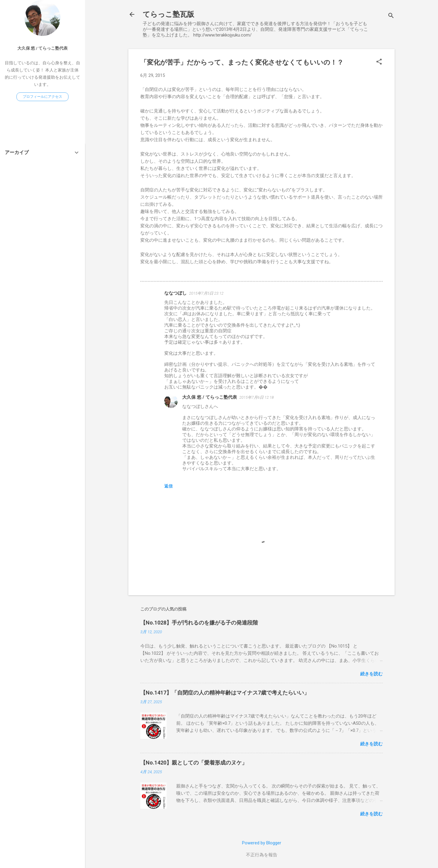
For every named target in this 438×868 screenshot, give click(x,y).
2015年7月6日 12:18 (257, 397)
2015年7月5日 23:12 (206, 293)
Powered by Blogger (262, 843)
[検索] (391, 16)
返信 (168, 486)
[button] (379, 62)
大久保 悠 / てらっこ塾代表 (210, 397)
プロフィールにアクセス (42, 97)
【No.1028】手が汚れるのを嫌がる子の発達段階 (199, 623)
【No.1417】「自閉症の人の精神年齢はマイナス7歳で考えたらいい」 (225, 693)
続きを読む (371, 674)
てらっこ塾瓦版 (168, 14)
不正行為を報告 (262, 855)
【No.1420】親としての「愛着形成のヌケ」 (194, 763)
